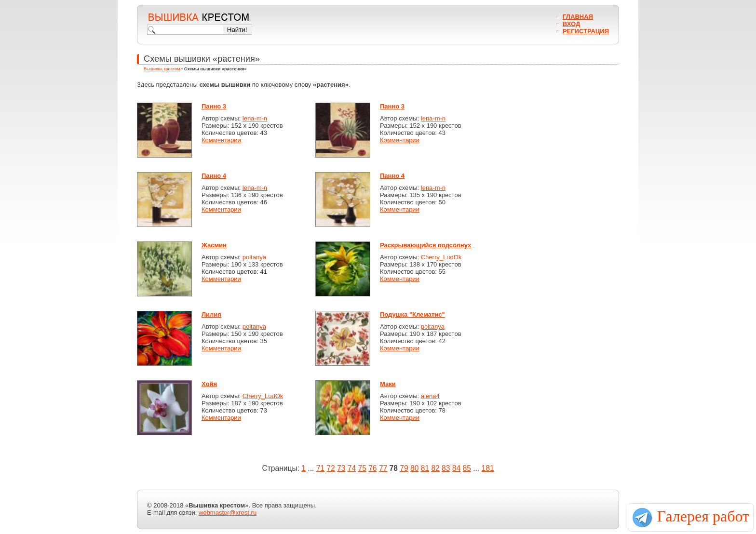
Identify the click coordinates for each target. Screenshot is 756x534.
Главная (578, 17)
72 (331, 468)
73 (341, 468)
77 (383, 468)
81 (425, 468)
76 (372, 468)
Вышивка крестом (162, 69)
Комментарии (221, 140)
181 (488, 468)
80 (414, 468)
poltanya (254, 257)
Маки (388, 384)
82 (435, 468)
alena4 (430, 396)
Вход (571, 24)
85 (467, 468)
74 (352, 468)
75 (362, 468)
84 (456, 468)
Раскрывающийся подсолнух (425, 245)
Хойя (209, 384)
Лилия (211, 314)
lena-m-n (255, 118)
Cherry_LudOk (441, 257)
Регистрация (586, 31)
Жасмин (214, 245)
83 (446, 468)
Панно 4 (214, 176)
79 (404, 468)
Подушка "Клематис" (412, 314)
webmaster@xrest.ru (228, 513)
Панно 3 (214, 106)
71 (320, 468)
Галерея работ (703, 516)
